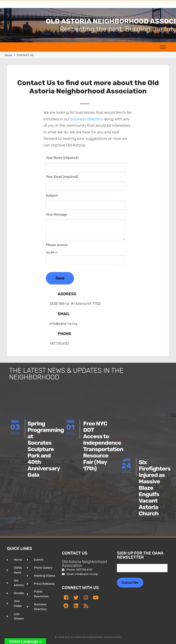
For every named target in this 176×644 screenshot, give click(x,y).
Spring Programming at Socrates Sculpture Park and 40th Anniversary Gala (46, 449)
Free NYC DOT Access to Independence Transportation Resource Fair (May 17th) (103, 446)
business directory (87, 119)
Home (8, 55)
